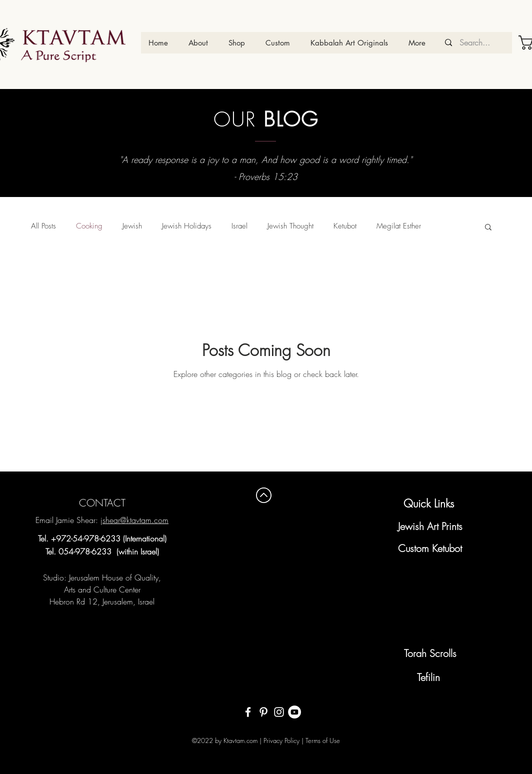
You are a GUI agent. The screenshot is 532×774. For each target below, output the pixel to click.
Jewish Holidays (187, 226)
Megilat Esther (399, 226)
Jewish (132, 226)
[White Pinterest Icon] (263, 712)
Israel (239, 226)
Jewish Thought (290, 226)
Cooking (89, 226)
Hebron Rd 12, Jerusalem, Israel (102, 601)
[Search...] (474, 43)
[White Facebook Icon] (248, 712)
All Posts (43, 226)
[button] (488, 228)
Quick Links (429, 503)
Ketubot (345, 226)
